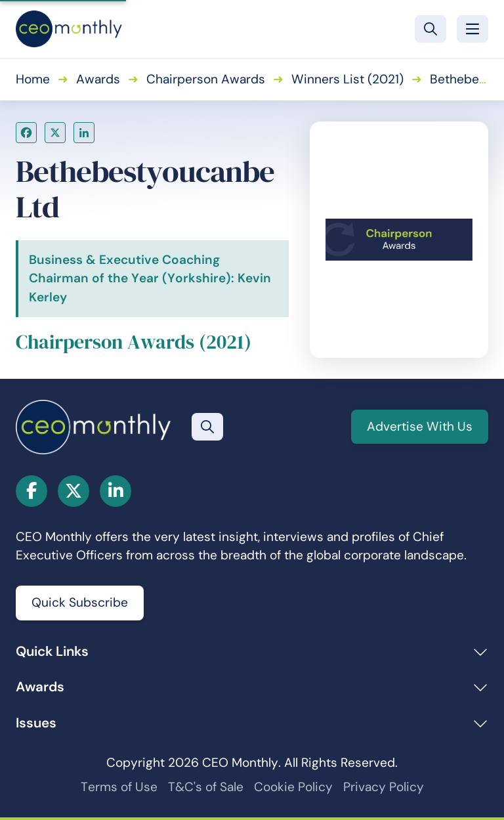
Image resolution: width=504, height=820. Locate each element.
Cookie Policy (293, 787)
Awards (98, 79)
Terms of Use (119, 787)
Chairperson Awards (206, 79)
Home (33, 79)
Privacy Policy (384, 787)
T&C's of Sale (206, 787)
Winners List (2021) (347, 79)
